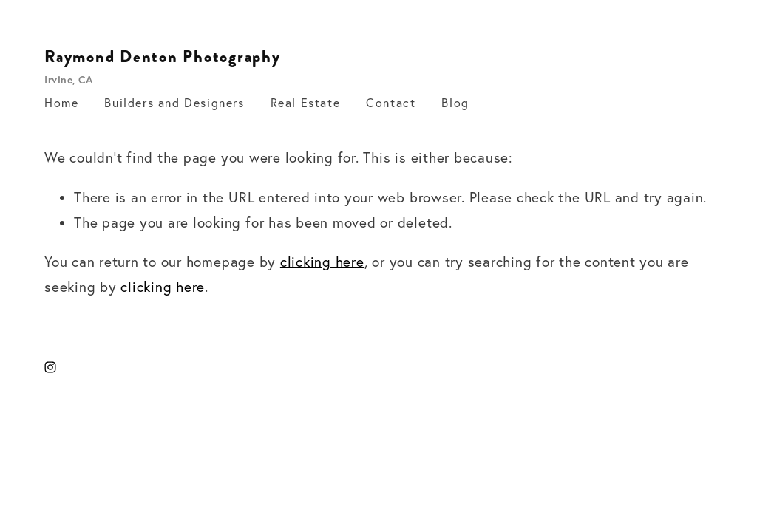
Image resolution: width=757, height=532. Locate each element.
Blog (455, 103)
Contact (391, 103)
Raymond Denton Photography (163, 57)
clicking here (322, 262)
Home (61, 103)
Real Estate (306, 103)
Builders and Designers (174, 103)
